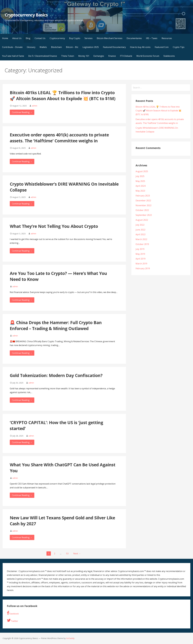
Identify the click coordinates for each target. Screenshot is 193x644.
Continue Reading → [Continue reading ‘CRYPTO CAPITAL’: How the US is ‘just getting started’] (22, 442)
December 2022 (143, 201)
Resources (167, 38)
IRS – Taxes (152, 38)
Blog (28, 38)
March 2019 (141, 264)
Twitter (12, 620)
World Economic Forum (148, 56)
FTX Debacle (126, 56)
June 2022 (140, 230)
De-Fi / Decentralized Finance (43, 56)
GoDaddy (70, 638)
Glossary (31, 47)
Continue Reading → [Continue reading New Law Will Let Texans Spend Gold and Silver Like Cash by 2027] (22, 537)
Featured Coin (162, 47)
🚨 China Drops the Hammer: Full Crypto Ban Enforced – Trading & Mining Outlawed (56, 325)
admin (35, 106)
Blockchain (56, 47)
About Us (17, 38)
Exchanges (99, 56)
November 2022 (143, 205)
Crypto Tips (179, 47)
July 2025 (140, 176)
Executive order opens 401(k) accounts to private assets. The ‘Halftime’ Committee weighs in (59, 138)
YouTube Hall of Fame (13, 56)
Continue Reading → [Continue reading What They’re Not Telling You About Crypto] (22, 251)
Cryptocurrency (57, 38)
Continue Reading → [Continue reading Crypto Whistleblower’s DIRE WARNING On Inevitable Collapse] (22, 204)
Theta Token (68, 56)
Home (5, 38)
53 (67, 554)
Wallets (43, 47)
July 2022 (140, 225)
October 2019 (142, 244)
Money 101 (84, 56)
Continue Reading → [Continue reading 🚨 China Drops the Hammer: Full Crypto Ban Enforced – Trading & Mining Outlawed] (22, 353)
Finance (112, 56)
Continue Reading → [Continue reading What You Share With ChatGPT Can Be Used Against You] (22, 495)
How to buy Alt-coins (140, 47)
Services (89, 38)
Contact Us (40, 38)
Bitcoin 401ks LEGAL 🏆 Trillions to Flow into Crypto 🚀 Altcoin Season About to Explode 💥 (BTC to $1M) (63, 96)
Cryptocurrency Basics (26, 15)
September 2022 (144, 215)
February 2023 (143, 196)
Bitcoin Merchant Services (110, 38)
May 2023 (140, 191)
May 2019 (140, 254)
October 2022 (142, 210)
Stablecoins (169, 56)
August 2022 (142, 220)
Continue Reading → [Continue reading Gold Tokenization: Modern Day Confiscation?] (22, 400)
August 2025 (142, 171)
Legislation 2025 (91, 47)
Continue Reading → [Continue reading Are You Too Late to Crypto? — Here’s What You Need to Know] (22, 300)
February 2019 (143, 268)
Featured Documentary (114, 47)
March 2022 (141, 239)
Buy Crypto (75, 38)
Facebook (13, 613)
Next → (77, 554)
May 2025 (140, 181)
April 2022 (141, 234)
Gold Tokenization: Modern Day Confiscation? (56, 375)
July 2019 (140, 249)
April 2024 (141, 186)
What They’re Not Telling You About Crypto (54, 226)
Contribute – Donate (12, 47)
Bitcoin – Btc (72, 47)
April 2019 (141, 259)
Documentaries (134, 38)
